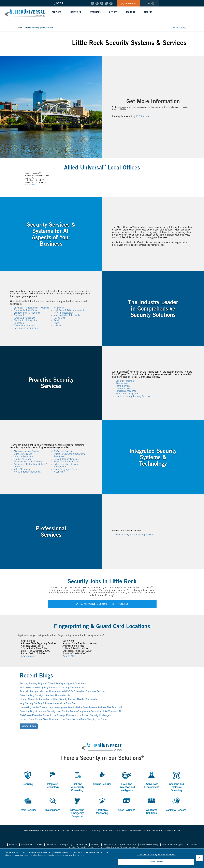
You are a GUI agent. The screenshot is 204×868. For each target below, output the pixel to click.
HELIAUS (59, 472)
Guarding (28, 778)
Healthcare (59, 308)
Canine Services (124, 389)
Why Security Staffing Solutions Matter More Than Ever (48, 703)
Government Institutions (26, 328)
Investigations (53, 804)
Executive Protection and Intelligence (127, 781)
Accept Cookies (156, 863)
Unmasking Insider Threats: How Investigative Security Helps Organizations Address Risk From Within (72, 707)
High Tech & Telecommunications (70, 311)
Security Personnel (125, 381)
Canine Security (102, 778)
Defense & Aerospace (24, 318)
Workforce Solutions (151, 805)
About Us (13, 845)
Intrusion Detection (23, 457)
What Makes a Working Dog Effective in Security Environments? (53, 687)
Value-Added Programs (127, 394)
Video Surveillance (23, 454)
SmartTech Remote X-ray (66, 462)
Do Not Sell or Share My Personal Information (118, 848)
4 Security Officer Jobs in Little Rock (108, 831)
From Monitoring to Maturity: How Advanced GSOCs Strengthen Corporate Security (62, 691)
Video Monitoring (22, 469)
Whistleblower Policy (149, 845)
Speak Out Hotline (128, 845)
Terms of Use (82, 845)
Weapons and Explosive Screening (176, 781)
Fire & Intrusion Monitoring (27, 472)
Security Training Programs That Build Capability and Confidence (53, 683)
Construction (20, 316)
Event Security (28, 804)
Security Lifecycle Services (67, 469)
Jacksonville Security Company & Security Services (155, 831)
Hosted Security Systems (66, 459)
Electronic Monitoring (102, 805)
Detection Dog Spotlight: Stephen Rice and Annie (45, 695)
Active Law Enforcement (151, 780)
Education (19, 323)
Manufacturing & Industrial (67, 316)
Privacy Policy (66, 845)
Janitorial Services (176, 804)
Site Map (95, 845)
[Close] (199, 859)
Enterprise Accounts (126, 391)
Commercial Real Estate (26, 311)
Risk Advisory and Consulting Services (135, 535)
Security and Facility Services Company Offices (64, 831)
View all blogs (29, 726)
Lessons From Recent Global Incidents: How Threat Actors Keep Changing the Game (63, 719)
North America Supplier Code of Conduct (180, 845)
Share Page (180, 28)
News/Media (26, 845)
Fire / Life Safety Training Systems (133, 396)
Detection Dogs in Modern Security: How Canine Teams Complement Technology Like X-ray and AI (70, 711)
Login (150, 4)
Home (20, 28)
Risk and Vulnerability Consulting (77, 781)
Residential (59, 318)
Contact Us (129, 4)
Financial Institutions (24, 326)
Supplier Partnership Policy (81, 848)
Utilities (57, 326)
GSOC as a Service (63, 452)
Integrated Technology (53, 780)
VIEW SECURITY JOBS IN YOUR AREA (102, 604)
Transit (57, 323)
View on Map (30, 185)
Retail (57, 321)
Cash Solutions (127, 804)
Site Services (122, 384)
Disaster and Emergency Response (77, 807)
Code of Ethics (110, 845)
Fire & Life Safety (22, 459)
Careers (39, 845)
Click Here (144, 116)
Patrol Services (123, 386)
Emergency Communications (28, 462)
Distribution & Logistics (25, 321)
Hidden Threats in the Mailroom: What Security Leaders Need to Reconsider (59, 699)
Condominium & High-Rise (27, 313)
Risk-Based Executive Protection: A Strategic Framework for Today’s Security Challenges (65, 715)
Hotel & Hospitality (63, 313)
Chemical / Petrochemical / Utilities (31, 308)
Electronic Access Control (26, 452)
